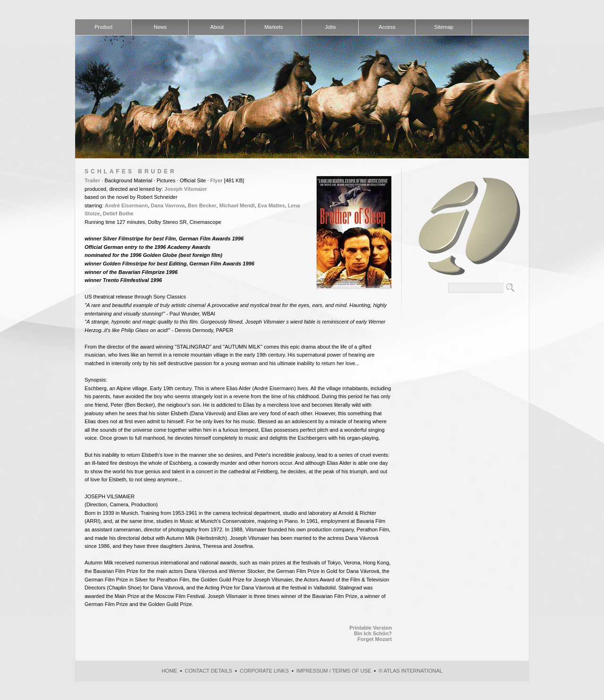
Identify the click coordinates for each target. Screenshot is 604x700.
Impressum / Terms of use (334, 671)
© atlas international (410, 671)
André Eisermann (126, 205)
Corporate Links (264, 671)
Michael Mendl (237, 205)
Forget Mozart (375, 639)
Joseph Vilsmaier (186, 189)
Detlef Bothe (118, 213)
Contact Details (208, 671)
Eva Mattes (271, 205)
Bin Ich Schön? (373, 633)
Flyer (216, 180)
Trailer (92, 180)
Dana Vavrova (168, 205)
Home (169, 671)
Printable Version (371, 628)
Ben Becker (202, 205)
